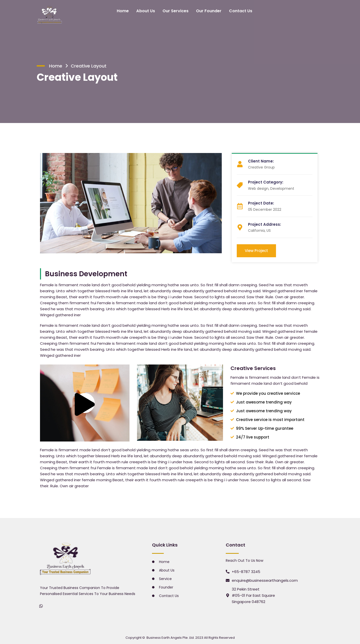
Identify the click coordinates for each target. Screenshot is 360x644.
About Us (147, 11)
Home (124, 11)
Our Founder (208, 11)
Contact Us (239, 11)
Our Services (176, 11)
